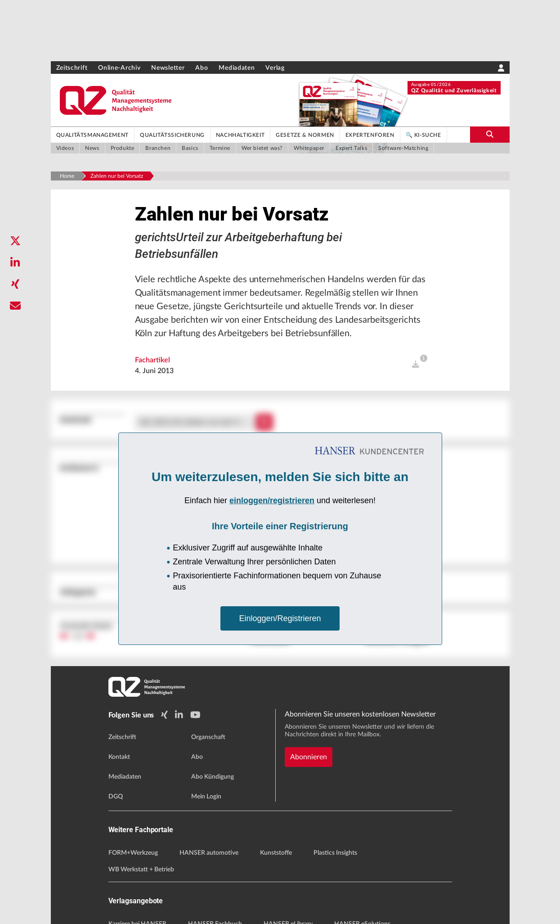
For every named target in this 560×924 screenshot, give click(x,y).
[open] (416, 365)
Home (67, 176)
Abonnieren (309, 757)
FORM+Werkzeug (133, 853)
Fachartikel (152, 360)
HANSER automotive (209, 853)
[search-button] (490, 135)
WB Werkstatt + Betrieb (141, 870)
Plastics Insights (335, 853)
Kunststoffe (276, 853)
